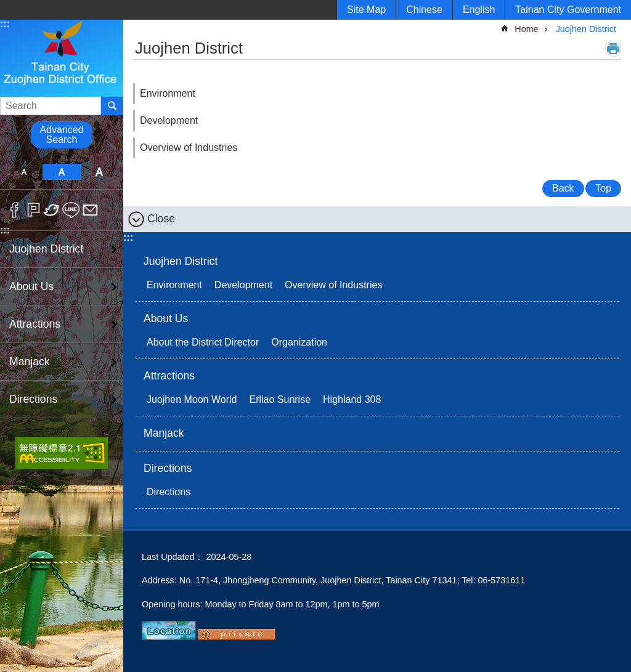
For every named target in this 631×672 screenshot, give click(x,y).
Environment (168, 93)
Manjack (30, 362)
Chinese (424, 10)
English (479, 10)
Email (90, 210)
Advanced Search (61, 135)
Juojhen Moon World (192, 399)
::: (5, 24)
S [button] (24, 172)
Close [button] (161, 219)
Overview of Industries (189, 148)
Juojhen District (46, 249)
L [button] (100, 172)
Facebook (14, 210)
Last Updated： (173, 557)
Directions (33, 399)
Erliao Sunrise (280, 399)
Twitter (52, 210)
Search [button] (112, 106)
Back (563, 188)
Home (526, 29)
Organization (299, 342)
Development (169, 120)
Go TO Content (6, 6)
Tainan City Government (568, 10)
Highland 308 (352, 399)
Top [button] (603, 188)
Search (16, 102)
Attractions (35, 324)
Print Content (613, 49)
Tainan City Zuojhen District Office (62, 58)
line (71, 210)
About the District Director (203, 342)
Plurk (34, 210)
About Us (31, 286)
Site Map (366, 10)
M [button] (61, 172)
